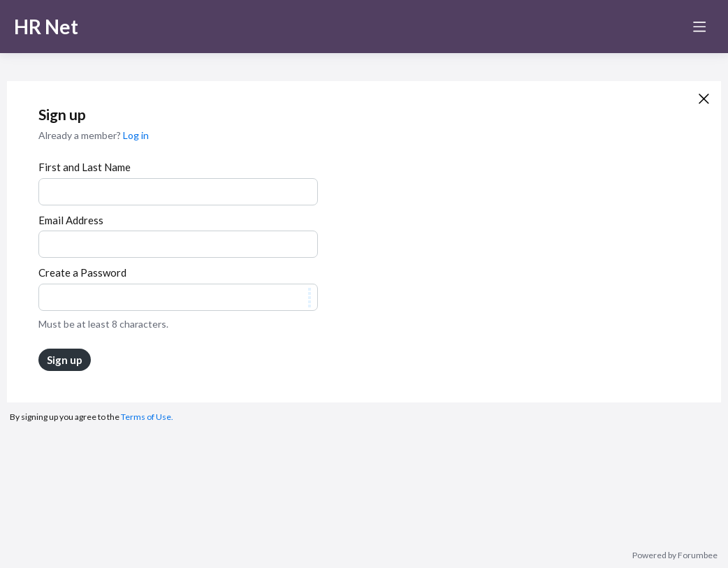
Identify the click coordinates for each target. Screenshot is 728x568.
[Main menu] (699, 27)
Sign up (65, 360)
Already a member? (94, 135)
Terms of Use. (147, 417)
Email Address (71, 220)
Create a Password (82, 272)
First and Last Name (85, 167)
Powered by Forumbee (675, 555)
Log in (136, 135)
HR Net (46, 27)
